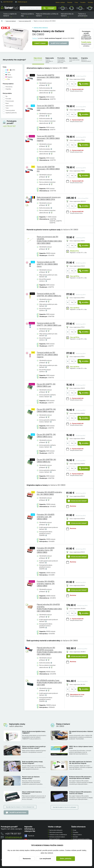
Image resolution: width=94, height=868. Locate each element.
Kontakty (91, 2)
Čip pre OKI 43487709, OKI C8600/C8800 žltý (46, 461)
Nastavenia (27, 859)
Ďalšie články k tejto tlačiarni (64, 807)
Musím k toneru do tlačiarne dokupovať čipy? (31, 778)
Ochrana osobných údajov (57, 837)
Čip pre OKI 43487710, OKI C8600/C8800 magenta (46, 410)
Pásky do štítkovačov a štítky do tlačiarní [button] (47, 16)
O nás (76, 2)
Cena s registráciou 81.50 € (77, 496)
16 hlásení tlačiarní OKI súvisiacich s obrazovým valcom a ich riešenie (80, 778)
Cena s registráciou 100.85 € (78, 652)
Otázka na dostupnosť (77, 501)
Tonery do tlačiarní (11, 21)
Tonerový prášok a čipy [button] (27, 16)
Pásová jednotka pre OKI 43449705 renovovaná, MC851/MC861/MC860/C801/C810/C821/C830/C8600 (49, 651)
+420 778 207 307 (8, 2)
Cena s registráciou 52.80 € (77, 79)
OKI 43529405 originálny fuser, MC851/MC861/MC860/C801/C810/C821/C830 (49, 682)
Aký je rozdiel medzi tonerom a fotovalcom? (32, 793)
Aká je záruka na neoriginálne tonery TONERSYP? (34, 732)
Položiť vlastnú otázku (16, 813)
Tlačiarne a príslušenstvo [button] (85, 16)
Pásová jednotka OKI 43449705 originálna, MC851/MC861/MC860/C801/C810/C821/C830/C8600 (49, 608)
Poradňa (83, 2)
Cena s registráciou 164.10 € (77, 684)
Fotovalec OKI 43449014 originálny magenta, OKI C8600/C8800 (46, 583)
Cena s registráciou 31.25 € (77, 266)
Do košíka (84, 84)
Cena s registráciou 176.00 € (77, 609)
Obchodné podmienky (56, 832)
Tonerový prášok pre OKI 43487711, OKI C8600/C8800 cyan (49, 324)
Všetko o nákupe (60, 2)
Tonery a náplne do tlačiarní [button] (11, 16)
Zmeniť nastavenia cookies (81, 839)
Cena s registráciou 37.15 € (77, 298)
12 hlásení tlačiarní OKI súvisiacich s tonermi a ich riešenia (80, 793)
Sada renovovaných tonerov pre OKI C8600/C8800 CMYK (49, 198)
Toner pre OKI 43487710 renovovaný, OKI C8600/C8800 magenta (48, 138)
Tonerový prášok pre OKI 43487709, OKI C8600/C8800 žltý (49, 295)
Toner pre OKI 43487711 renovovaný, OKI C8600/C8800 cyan (48, 108)
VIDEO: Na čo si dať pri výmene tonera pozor (81, 747)
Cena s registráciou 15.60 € (77, 388)
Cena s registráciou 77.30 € (77, 110)
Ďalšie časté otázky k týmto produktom (20, 807)
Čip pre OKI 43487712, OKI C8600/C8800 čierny (46, 435)
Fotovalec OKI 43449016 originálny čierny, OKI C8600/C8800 (46, 550)
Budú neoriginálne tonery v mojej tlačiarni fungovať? (32, 762)
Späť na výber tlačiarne (41, 28)
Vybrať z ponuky (40, 43)
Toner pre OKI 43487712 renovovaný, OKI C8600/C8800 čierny (48, 77)
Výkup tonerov (77, 835)
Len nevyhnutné (45, 859)
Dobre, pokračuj (66, 859)
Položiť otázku (86, 42)
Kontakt (75, 837)
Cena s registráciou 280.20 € (78, 201)
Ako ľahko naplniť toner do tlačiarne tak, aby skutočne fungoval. (80, 762)
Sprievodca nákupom (56, 830)
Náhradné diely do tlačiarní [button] (68, 16)
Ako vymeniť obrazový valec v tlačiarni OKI (81, 732)
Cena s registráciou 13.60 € (77, 241)
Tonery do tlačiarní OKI (25, 21)
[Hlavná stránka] (10, 8)
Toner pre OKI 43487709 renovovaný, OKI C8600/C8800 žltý (48, 169)
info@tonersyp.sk (22, 2)
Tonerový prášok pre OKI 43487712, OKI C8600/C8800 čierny (47, 264)
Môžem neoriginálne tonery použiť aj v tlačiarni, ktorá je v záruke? (34, 747)
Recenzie (70, 2)
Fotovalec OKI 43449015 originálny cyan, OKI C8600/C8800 (46, 517)
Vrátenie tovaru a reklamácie (58, 835)
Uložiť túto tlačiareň (59, 43)
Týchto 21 (35, 38)
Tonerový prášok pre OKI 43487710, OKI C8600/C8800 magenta (47, 355)
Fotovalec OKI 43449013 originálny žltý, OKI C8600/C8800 (49, 493)
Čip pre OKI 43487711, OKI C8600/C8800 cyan (46, 385)
